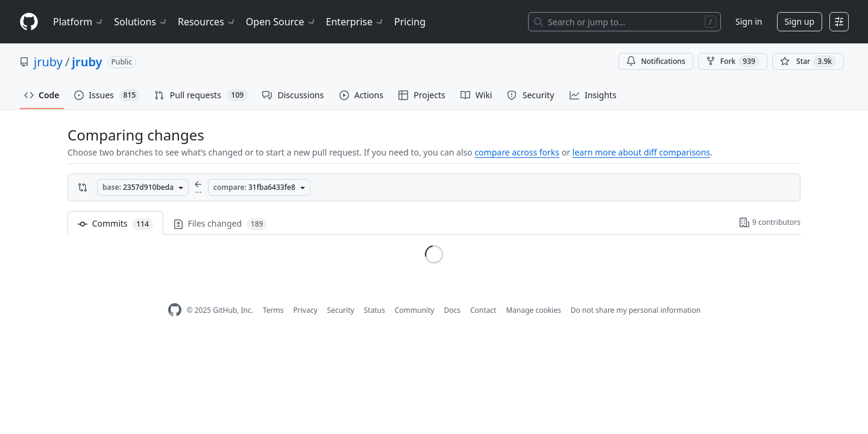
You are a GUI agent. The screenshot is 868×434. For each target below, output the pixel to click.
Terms (273, 310)
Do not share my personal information (636, 310)
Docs (452, 310)
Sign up (800, 21)
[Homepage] (29, 22)
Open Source (281, 22)
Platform (79, 22)
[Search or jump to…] (624, 22)
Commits (115, 224)
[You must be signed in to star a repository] (808, 61)
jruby (48, 62)
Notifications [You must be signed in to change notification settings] (656, 61)
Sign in (749, 21)
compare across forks (517, 152)
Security (341, 310)
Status (375, 310)
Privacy (306, 310)
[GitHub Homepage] (175, 310)
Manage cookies (533, 310)
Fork (733, 61)
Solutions (141, 22)
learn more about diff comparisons (641, 152)
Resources (207, 22)
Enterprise (355, 22)
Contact (483, 310)
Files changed (221, 224)
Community (415, 310)
